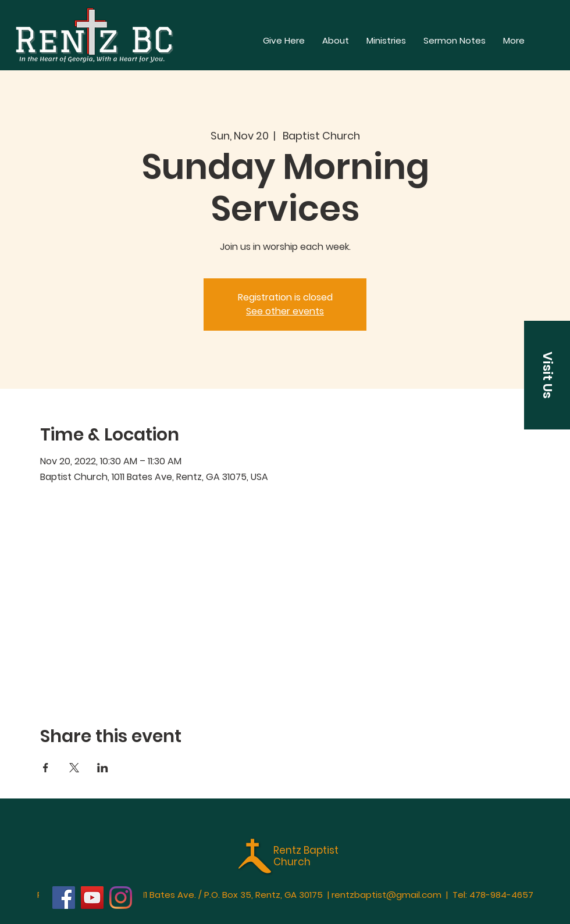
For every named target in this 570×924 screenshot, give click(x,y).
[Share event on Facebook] (46, 768)
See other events (285, 311)
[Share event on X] (74, 768)
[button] (514, 41)
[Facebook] (64, 898)
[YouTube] (92, 898)
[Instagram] (121, 898)
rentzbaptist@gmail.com (386, 895)
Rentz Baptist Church (306, 856)
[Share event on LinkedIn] (103, 768)
